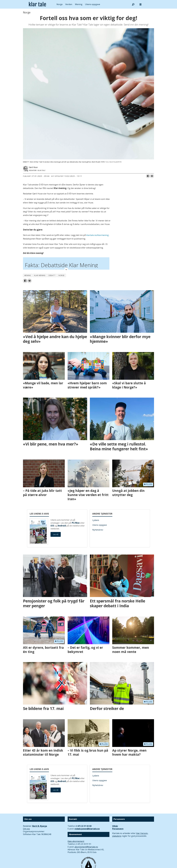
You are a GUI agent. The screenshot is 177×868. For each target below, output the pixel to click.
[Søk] (133, 4)
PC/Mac (76, 523)
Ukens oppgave (93, 4)
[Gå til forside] (37, 4)
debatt (52, 275)
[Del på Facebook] (148, 176)
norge (62, 275)
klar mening (40, 275)
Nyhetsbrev (98, 530)
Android (62, 526)
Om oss (26, 829)
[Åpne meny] (140, 4)
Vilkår (115, 826)
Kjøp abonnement (76, 841)
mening (28, 275)
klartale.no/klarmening (97, 235)
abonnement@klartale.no (86, 847)
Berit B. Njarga (40, 826)
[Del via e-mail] (152, 176)
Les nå (56, 534)
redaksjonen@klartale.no (87, 829)
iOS (52, 526)
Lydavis (96, 520)
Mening (79, 4)
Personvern (118, 829)
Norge (60, 4)
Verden (69, 4)
